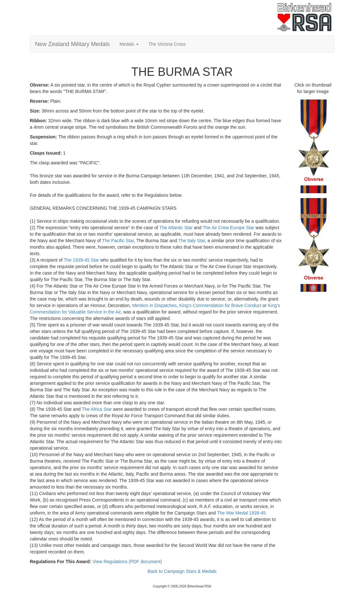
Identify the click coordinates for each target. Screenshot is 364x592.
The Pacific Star (118, 241)
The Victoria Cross (167, 44)
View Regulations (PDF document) (127, 562)
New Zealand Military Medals (72, 44)
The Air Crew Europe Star (229, 228)
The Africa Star (97, 409)
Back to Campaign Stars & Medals (182, 571)
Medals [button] (129, 44)
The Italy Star (191, 241)
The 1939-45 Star (81, 260)
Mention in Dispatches (154, 305)
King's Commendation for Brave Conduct (220, 305)
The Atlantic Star (176, 228)
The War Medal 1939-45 (241, 513)
